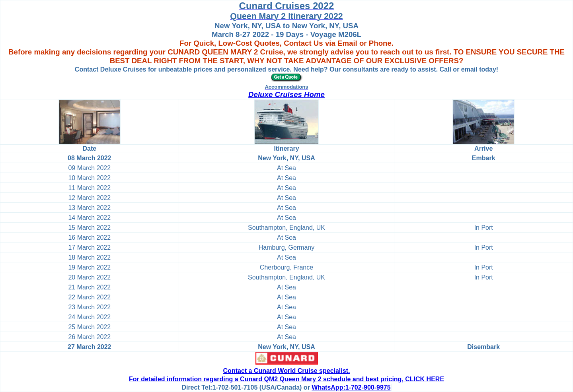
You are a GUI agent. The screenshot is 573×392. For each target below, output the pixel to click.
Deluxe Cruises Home (286, 94)
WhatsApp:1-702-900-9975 (351, 387)
